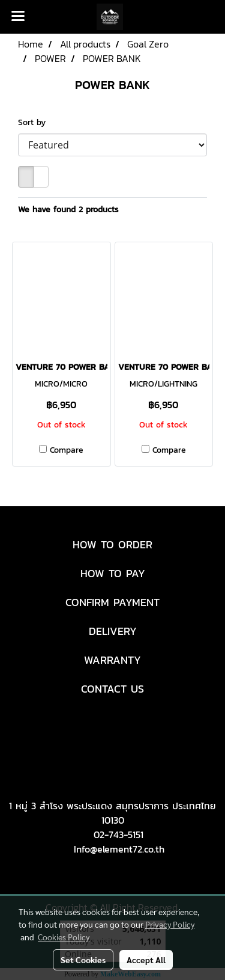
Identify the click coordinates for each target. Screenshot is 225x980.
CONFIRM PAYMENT (112, 602)
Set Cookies (83, 960)
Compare (67, 450)
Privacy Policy (170, 924)
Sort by (36, 122)
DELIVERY (113, 631)
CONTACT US (112, 689)
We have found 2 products (68, 210)
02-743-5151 (118, 835)
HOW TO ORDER (112, 544)
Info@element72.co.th (119, 849)
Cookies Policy (64, 937)
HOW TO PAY (113, 573)
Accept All (146, 960)
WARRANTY (112, 660)
